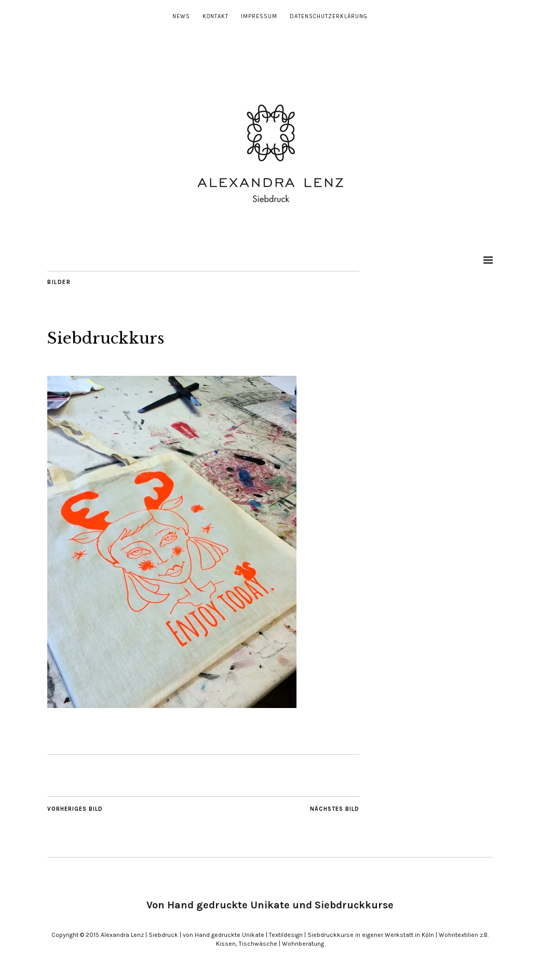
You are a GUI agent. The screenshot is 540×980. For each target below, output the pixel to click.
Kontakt (215, 16)
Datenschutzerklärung (329, 16)
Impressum (259, 16)
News (181, 16)
